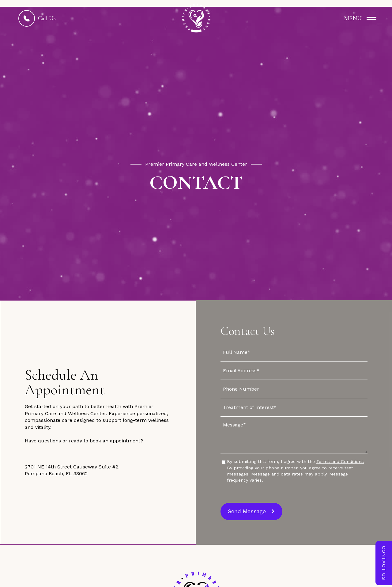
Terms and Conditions (340, 461)
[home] (196, 18)
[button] (355, 18)
